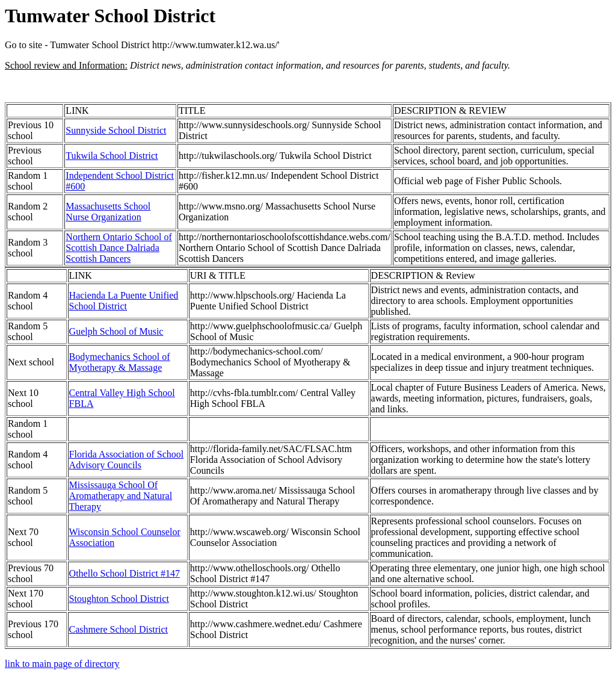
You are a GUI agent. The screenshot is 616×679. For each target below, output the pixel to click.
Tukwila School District (112, 156)
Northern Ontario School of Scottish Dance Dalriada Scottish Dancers (119, 248)
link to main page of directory (62, 664)
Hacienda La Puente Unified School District (124, 301)
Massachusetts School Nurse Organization (108, 212)
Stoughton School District (119, 599)
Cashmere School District (119, 629)
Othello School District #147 (125, 573)
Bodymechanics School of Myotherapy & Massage (120, 362)
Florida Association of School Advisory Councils (127, 460)
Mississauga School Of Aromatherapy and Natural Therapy (121, 496)
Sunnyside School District (116, 130)
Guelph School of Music (116, 331)
